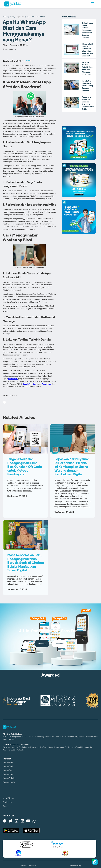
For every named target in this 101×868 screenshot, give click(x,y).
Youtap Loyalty (9, 782)
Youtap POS (8, 762)
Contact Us (7, 802)
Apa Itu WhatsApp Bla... (37, 17)
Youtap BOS (8, 766)
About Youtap (8, 798)
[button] (93, 4)
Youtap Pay (7, 770)
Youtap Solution (9, 778)
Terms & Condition (28, 866)
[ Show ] (28, 61)
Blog (12, 17)
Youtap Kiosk (8, 774)
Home (5, 17)
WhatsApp (42, 644)
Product (7, 759)
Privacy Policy (75, 866)
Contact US (59, 644)
